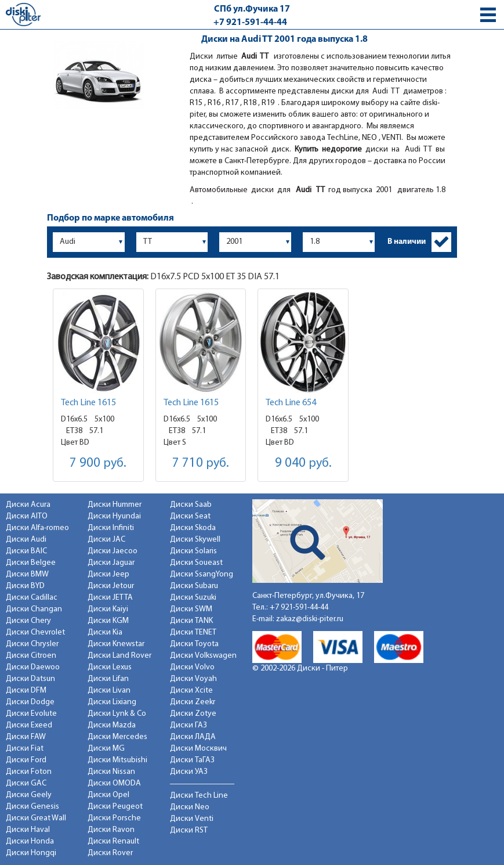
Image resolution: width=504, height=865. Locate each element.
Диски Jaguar (111, 563)
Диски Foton (29, 772)
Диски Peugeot (115, 807)
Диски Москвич (198, 749)
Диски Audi (26, 540)
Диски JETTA (110, 598)
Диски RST (189, 830)
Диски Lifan (108, 679)
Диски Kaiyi (108, 609)
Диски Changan (34, 609)
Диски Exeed (29, 725)
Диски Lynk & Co (117, 714)
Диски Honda (30, 841)
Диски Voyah (193, 679)
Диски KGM (108, 621)
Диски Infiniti (111, 528)
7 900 (98, 464)
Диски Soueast (196, 563)
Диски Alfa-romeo (37, 528)
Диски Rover (110, 853)
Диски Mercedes (117, 737)
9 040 (303, 464)
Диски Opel (108, 795)
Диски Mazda (112, 725)
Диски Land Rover (119, 656)
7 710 (201, 464)
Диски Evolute (31, 714)
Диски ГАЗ (188, 725)
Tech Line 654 (291, 403)
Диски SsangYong (202, 574)
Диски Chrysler (32, 644)
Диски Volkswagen (203, 656)
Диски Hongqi (31, 853)
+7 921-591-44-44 (250, 23)
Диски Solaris (193, 551)
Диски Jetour (111, 586)
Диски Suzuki (193, 598)
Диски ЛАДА (193, 737)
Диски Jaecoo (113, 551)
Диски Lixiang (112, 702)
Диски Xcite (191, 691)
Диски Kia (105, 632)
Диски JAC (106, 540)
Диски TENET (193, 632)
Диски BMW (27, 574)
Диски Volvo (192, 667)
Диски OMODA (114, 783)
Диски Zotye (193, 714)
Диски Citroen (31, 656)
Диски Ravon (111, 830)
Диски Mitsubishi (117, 760)
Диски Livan (109, 691)
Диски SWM (191, 609)
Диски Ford (26, 760)
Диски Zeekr (193, 702)
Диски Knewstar (116, 644)
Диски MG (106, 749)
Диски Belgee (31, 563)
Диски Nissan (111, 772)
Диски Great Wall (36, 818)
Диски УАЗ (189, 772)
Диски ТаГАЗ (192, 760)
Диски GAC (26, 783)
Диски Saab (191, 505)
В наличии (407, 242)
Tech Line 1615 (88, 403)
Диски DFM (26, 691)
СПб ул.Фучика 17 (252, 9)
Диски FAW (26, 737)
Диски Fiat (25, 749)
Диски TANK (191, 621)
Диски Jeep (108, 574)
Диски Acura (28, 505)
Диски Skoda (193, 528)
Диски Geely (29, 795)
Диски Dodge (30, 702)
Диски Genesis (32, 807)
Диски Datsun (30, 679)
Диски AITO (27, 516)
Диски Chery (28, 621)
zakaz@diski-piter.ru (310, 619)
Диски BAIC (26, 551)
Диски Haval (28, 830)
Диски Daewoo (33, 667)
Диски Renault (113, 841)
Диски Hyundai (114, 516)
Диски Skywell (195, 540)
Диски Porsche (114, 818)
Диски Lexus (110, 667)
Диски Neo (190, 807)
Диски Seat (190, 516)
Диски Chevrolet (35, 632)
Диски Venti (192, 819)
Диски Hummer (115, 505)
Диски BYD (25, 586)
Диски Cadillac (32, 598)
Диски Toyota (194, 644)
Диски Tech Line (199, 796)
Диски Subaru (194, 586)
